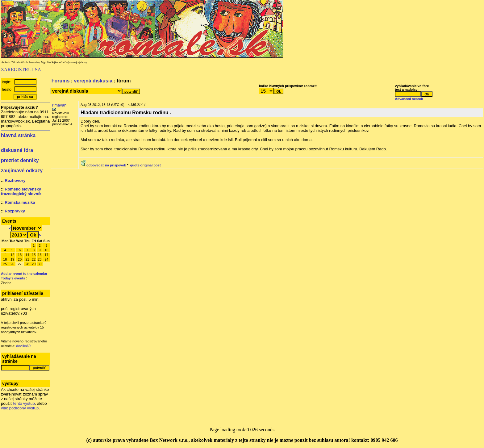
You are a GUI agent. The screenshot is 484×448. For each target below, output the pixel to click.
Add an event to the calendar (24, 274)
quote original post (146, 165)
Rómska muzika (20, 202)
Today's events (13, 278)
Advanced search (409, 99)
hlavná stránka (18, 135)
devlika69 (23, 346)
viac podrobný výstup (20, 408)
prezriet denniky (20, 160)
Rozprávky (15, 211)
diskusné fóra (17, 150)
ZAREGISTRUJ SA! (22, 70)
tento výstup (24, 403)
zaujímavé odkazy (22, 171)
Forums (61, 81)
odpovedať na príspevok (106, 165)
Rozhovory (15, 180)
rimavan (59, 105)
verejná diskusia (93, 81)
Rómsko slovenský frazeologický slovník (21, 191)
